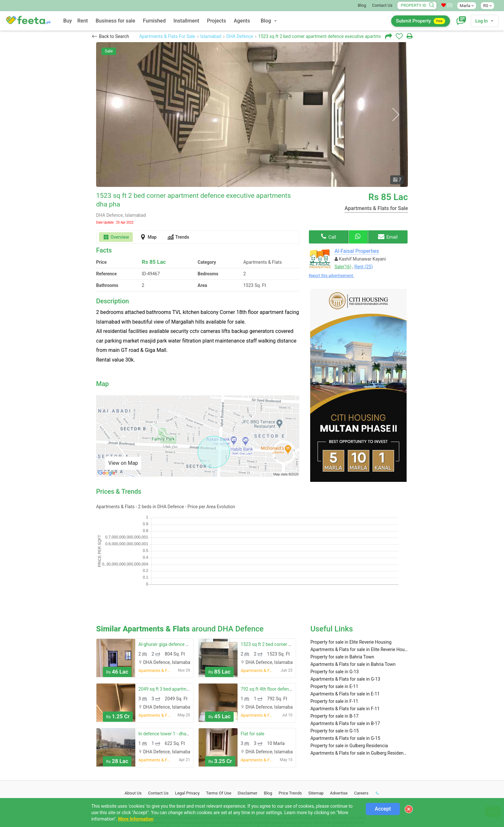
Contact (158, 750)
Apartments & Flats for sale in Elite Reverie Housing (359, 607)
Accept (383, 809)
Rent (83, 21)
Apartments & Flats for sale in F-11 (345, 666)
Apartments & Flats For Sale (167, 36)
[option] (252, 115)
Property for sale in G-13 (335, 629)
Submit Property (421, 21)
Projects (216, 21)
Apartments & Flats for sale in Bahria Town (353, 621)
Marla (467, 6)
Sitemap (316, 750)
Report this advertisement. (332, 276)
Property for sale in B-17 (335, 673)
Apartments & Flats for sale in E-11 (345, 651)
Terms (219, 750)
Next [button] (396, 115)
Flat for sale (253, 691)
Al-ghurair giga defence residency (172, 602)
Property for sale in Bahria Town (342, 614)
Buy (68, 21)
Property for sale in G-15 (335, 688)
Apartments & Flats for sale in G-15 (345, 695)
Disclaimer (248, 750)
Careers (361, 750)
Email (388, 236)
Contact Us (382, 5)
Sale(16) (343, 267)
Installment (186, 21)
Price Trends (290, 750)
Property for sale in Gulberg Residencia (349, 703)
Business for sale (115, 21)
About (133, 750)
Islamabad (211, 36)
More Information (136, 819)
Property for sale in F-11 (334, 658)
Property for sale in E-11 (334, 644)
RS (487, 6)
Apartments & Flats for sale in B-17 (345, 681)
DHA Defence (240, 36)
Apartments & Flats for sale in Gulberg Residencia (359, 710)
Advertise (339, 750)
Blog (362, 5)
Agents (242, 21)
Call (328, 236)
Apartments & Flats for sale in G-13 (345, 636)
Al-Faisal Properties (357, 251)
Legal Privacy (187, 750)
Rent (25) (364, 267)
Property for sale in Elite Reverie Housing (351, 599)
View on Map (123, 463)
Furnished (154, 21)
